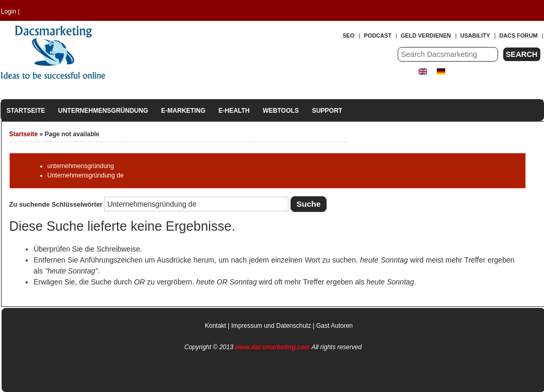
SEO (349, 35)
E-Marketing (183, 111)
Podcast (378, 35)
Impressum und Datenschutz (271, 326)
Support (327, 111)
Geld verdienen (426, 35)
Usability (475, 35)
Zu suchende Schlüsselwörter (57, 205)
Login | (10, 11)
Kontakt (216, 326)
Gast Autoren (334, 326)
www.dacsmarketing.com (273, 347)
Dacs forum (519, 35)
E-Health (234, 111)
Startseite (26, 111)
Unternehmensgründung (103, 111)
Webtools (281, 111)
